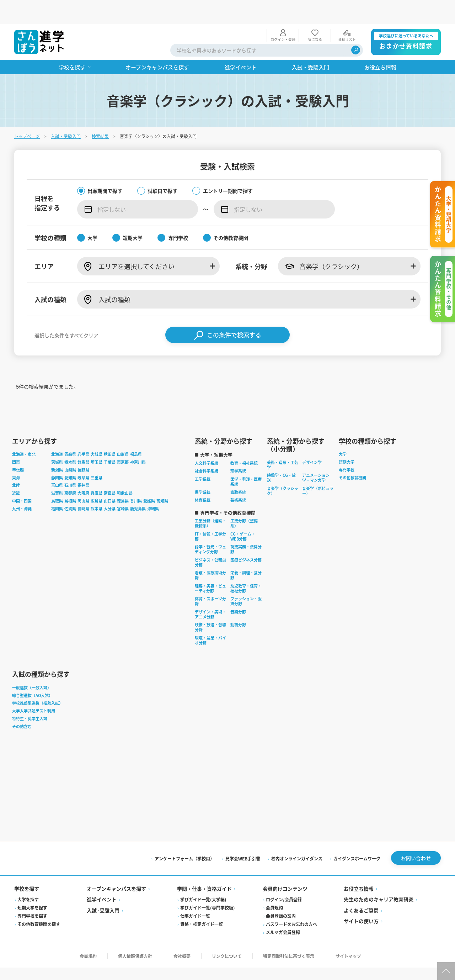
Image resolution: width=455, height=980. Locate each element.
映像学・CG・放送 (281, 456)
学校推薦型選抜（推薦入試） (38, 681)
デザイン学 (312, 441)
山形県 (123, 433)
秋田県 (110, 433)
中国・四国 (22, 479)
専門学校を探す (32, 894)
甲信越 (18, 448)
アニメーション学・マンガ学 (316, 456)
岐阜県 (83, 456)
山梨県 (70, 448)
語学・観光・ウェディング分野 (210, 528)
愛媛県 (149, 479)
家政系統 (238, 470)
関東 (16, 440)
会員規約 (274, 886)
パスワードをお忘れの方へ (291, 902)
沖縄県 (153, 487)
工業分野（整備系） (244, 502)
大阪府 (83, 471)
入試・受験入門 (66, 112)
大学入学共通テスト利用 (34, 689)
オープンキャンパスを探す (116, 867)
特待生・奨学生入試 (30, 697)
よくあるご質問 (361, 889)
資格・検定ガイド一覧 (202, 902)
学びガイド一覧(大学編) (203, 878)
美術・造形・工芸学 (283, 443)
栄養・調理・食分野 (246, 554)
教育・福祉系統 (244, 441)
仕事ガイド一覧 (195, 894)
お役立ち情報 (359, 867)
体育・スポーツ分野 (210, 580)
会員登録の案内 (281, 894)
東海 (16, 456)
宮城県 (97, 433)
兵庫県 (97, 471)
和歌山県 (125, 471)
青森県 (70, 433)
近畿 (16, 471)
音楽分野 (238, 590)
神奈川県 (138, 440)
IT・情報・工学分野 (210, 515)
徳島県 (123, 479)
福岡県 (57, 487)
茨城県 (57, 440)
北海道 (57, 433)
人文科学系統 (207, 441)
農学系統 (203, 470)
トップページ (27, 112)
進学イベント (102, 878)
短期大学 (347, 440)
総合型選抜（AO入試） (32, 674)
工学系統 (203, 457)
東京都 (123, 440)
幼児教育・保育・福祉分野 (246, 567)
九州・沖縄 (22, 487)
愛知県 (70, 456)
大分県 (110, 487)
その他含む (22, 705)
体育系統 (203, 479)
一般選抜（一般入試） (32, 666)
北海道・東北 (24, 433)
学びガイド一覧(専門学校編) (208, 886)
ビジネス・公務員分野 (210, 541)
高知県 (162, 479)
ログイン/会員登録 (284, 878)
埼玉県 (97, 440)
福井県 (83, 464)
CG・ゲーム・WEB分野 (243, 515)
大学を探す (28, 878)
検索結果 (100, 112)
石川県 (70, 464)
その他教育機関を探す (39, 902)
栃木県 (70, 440)
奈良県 (110, 471)
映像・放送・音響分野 (210, 606)
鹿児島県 (138, 487)
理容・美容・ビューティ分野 (210, 567)
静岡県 (57, 456)
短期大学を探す (32, 886)
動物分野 (238, 603)
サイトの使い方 (361, 899)
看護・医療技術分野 (210, 554)
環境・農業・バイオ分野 (210, 618)
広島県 (97, 479)
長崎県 (83, 487)
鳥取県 (57, 479)
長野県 (83, 448)
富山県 (57, 464)
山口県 (110, 479)
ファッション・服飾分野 (246, 580)
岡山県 (83, 479)
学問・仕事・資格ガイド (204, 867)
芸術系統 (238, 479)
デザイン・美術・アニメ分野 (210, 592)
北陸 (16, 464)
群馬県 (83, 440)
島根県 (70, 479)
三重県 (97, 456)
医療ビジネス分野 (246, 538)
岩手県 (83, 433)
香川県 (136, 479)
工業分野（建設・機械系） (210, 502)
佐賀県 (70, 487)
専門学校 (347, 448)
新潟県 (57, 448)
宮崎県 (123, 487)
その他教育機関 (352, 456)
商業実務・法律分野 (246, 528)
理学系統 (238, 449)
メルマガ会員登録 (283, 910)
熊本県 (97, 487)
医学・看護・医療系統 (246, 460)
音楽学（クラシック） (283, 469)
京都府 (70, 471)
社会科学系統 (207, 449)
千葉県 (110, 440)
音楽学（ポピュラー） (318, 469)
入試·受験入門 (103, 889)
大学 (343, 433)
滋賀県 (57, 471)
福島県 (136, 433)
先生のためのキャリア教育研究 (379, 878)
